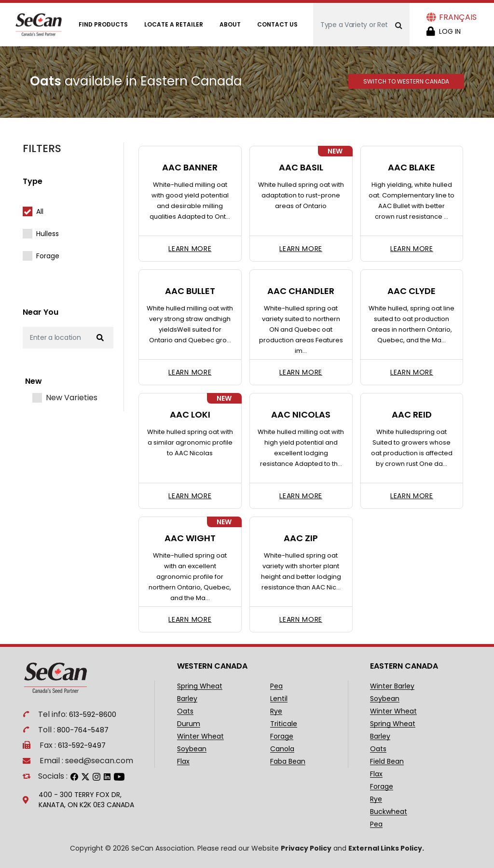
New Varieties (72, 398)
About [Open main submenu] (230, 24)
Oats (185, 711)
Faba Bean (288, 762)
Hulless (48, 234)
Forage (48, 256)
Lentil (279, 699)
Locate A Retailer (174, 24)
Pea (276, 686)
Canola (282, 749)
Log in (450, 31)
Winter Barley (392, 686)
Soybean (192, 749)
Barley (187, 699)
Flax (183, 762)
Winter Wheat (200, 736)
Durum (189, 724)
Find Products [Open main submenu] (103, 24)
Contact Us (277, 24)
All (40, 211)
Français (458, 17)
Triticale (284, 724)
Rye (276, 711)
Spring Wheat (200, 686)
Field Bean (387, 762)
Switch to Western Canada (406, 81)
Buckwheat (389, 812)
